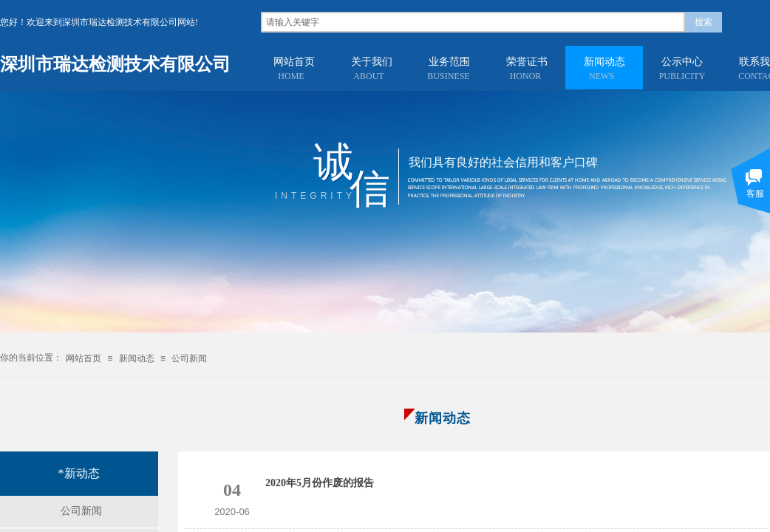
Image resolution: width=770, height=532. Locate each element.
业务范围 (449, 62)
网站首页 (294, 62)
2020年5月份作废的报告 (320, 483)
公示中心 (682, 62)
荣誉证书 (527, 62)
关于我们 (372, 62)
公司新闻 (189, 358)
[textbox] (473, 22)
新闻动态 (604, 62)
